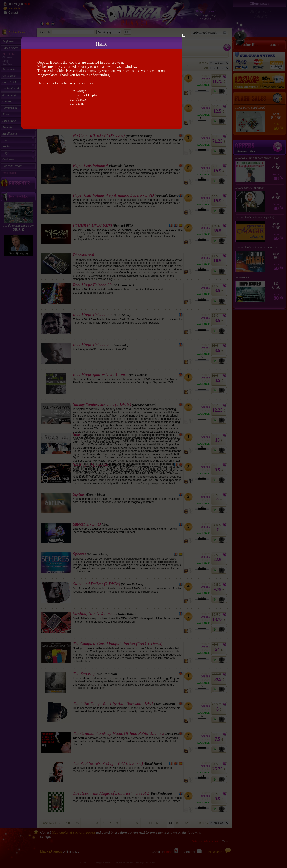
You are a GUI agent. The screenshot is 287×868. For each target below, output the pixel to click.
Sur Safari (77, 103)
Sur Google (78, 91)
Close (184, 35)
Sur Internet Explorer (85, 95)
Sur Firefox (78, 99)
